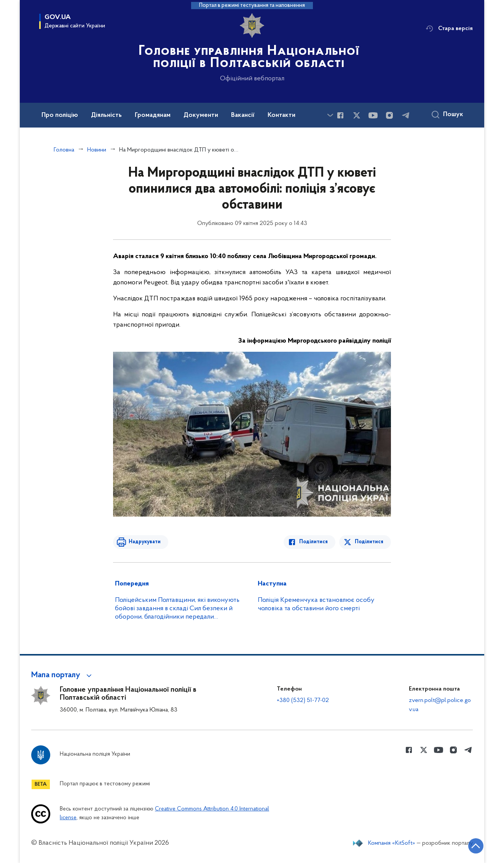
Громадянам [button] (153, 115)
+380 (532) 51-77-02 (303, 700)
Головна (64, 150)
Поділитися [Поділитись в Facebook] (314, 542)
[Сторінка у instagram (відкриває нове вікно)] (389, 115)
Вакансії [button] (243, 115)
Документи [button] (201, 115)
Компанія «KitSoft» (392, 843)
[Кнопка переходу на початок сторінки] (475, 846)
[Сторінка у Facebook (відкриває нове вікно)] (340, 115)
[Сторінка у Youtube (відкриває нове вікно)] (373, 115)
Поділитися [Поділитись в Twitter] (369, 542)
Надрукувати (144, 542)
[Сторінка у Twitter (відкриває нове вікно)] (357, 115)
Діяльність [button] (106, 115)
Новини (97, 150)
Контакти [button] (282, 115)
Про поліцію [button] (60, 115)
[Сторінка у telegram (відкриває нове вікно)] (406, 115)
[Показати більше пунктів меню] (330, 115)
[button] (63, 675)
